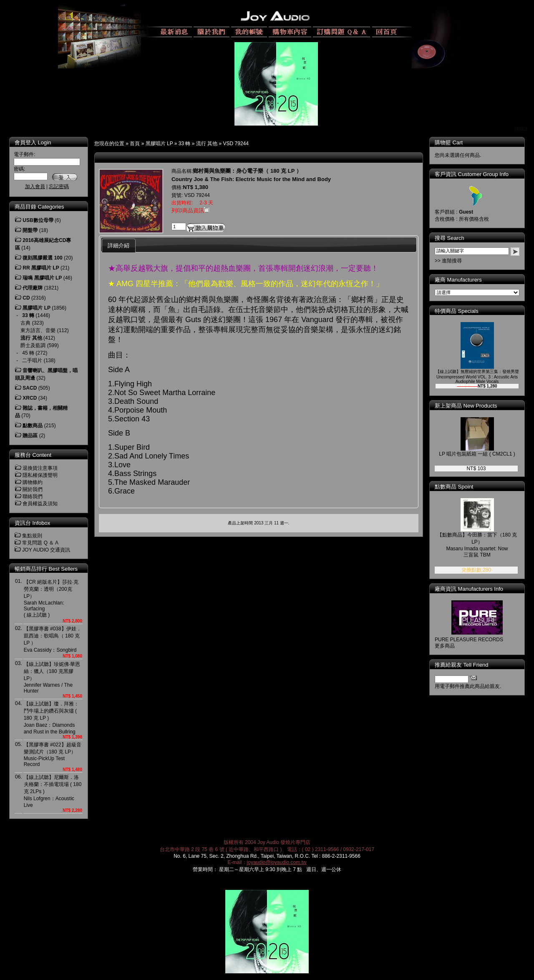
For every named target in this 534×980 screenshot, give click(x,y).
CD (26, 298)
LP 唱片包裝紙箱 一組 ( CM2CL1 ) (477, 454)
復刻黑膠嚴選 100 (42, 258)
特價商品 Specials (457, 311)
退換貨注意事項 (40, 468)
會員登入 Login (33, 142)
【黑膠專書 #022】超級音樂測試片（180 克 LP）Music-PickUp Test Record (53, 755)
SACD (30, 388)
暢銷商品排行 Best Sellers (46, 569)
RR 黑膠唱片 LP (41, 268)
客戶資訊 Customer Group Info (472, 174)
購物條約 (33, 482)
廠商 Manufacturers (458, 280)
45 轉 (28, 353)
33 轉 (185, 144)
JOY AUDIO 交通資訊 (46, 550)
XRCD (30, 398)
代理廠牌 (33, 288)
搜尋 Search (450, 238)
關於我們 (33, 489)
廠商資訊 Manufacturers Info (469, 589)
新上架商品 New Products (466, 406)
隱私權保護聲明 (40, 475)
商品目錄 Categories (39, 207)
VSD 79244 (236, 144)
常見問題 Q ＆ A (40, 543)
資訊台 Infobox (32, 523)
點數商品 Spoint (454, 487)
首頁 (135, 144)
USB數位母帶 (38, 220)
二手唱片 (32, 360)
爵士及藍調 (33, 345)
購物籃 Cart (449, 142)
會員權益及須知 (40, 504)
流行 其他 (207, 144)
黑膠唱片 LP (159, 144)
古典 (25, 323)
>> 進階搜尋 (448, 261)
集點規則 (32, 536)
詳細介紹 (118, 246)
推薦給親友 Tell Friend (462, 665)
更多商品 (445, 646)
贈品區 (30, 436)
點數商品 (33, 426)
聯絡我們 (33, 496)
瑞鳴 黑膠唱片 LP (42, 278)
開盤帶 (30, 230)
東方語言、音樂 (38, 330)
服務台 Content (33, 455)
